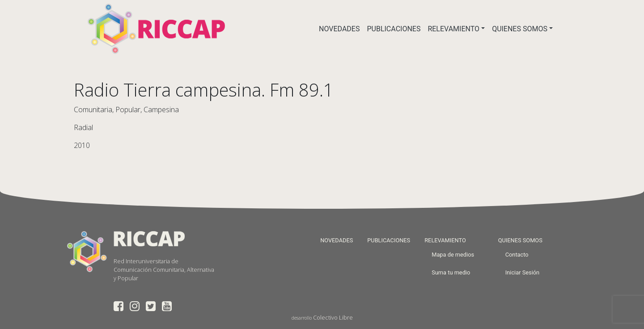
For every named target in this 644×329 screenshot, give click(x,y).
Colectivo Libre (333, 317)
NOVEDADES (339, 29)
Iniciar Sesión (522, 272)
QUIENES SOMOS (520, 29)
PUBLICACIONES (394, 29)
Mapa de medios (453, 255)
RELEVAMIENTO (453, 29)
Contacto (517, 255)
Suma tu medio (451, 272)
